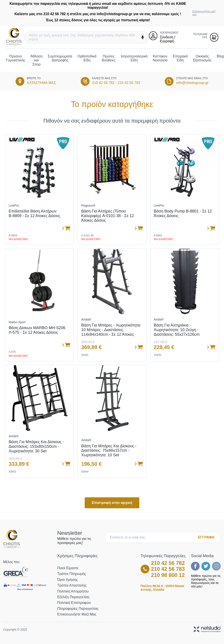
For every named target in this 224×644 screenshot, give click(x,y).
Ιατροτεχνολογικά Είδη (134, 58)
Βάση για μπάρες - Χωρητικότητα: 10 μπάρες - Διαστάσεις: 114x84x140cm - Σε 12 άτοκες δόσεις (111, 332)
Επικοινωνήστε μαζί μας (204, 13)
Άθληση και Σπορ (37, 60)
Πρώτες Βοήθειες (109, 58)
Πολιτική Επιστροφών (74, 603)
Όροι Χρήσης (68, 580)
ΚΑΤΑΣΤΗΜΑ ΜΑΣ (41, 83)
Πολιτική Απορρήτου (73, 591)
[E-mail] (152, 537)
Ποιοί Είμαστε (68, 568)
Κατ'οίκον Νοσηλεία (160, 58)
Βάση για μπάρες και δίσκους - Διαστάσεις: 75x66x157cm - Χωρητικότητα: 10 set (109, 450)
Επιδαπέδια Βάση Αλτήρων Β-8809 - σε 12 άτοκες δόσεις (35, 213)
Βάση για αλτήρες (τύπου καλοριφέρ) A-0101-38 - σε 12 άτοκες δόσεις (108, 216)
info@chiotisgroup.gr (192, 83)
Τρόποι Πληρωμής (72, 574)
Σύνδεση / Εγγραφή (168, 39)
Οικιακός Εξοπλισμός (202, 58)
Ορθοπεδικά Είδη (87, 58)
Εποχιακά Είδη (180, 58)
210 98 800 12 (168, 575)
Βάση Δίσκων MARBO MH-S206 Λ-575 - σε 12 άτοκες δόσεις (37, 330)
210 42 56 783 (129, 83)
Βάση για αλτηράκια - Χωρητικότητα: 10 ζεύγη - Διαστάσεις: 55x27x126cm (177, 330)
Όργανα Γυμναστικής (16, 58)
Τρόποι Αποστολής (72, 585)
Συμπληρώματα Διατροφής (60, 58)
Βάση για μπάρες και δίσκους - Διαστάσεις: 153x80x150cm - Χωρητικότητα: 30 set (36, 446)
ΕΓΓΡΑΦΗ (206, 537)
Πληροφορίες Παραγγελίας (78, 609)
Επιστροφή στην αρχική (112, 503)
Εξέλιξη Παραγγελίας (73, 597)
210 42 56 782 (103, 83)
